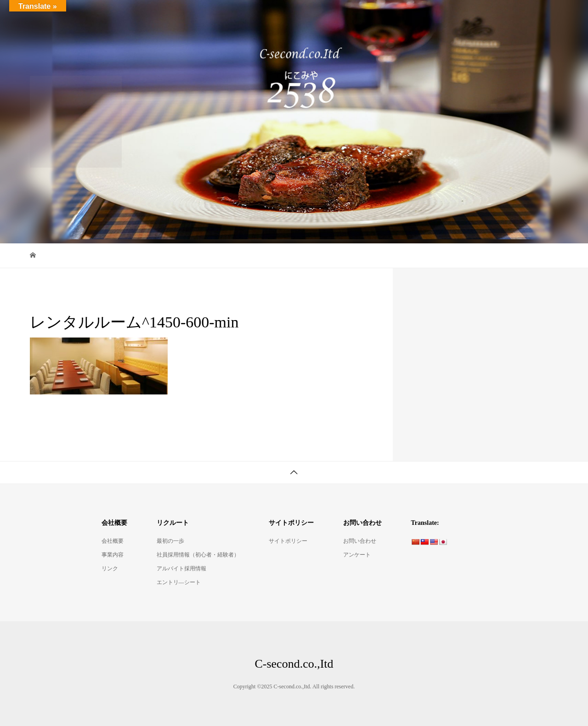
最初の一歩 (170, 541)
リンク (110, 568)
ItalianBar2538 (298, 16)
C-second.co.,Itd (69, 16)
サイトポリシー (288, 541)
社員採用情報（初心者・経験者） (198, 555)
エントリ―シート (179, 582)
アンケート (357, 555)
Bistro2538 (357, 16)
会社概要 (475, 16)
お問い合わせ (360, 541)
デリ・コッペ (417, 16)
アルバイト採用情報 (181, 568)
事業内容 (113, 555)
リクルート (529, 16)
